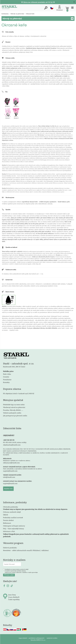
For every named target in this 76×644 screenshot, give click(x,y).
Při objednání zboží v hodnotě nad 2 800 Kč (19, 393)
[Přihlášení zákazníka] (59, 8)
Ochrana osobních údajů (12, 512)
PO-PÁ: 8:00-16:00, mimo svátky (15, 442)
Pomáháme (7, 380)
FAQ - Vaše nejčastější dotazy (14, 529)
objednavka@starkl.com (12, 445)
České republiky (14, 599)
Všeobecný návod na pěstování (14, 407)
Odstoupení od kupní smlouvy (14, 526)
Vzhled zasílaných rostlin (12, 413)
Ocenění (6, 377)
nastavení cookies (52, 638)
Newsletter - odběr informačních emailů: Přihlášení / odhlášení (26, 550)
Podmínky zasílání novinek (13, 517)
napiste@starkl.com (10, 471)
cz (52, 8)
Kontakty (6, 382)
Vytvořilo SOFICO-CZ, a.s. (38, 640)
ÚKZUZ (6, 515)
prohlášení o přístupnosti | (37, 638)
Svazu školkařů (14, 597)
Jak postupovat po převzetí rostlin (15, 416)
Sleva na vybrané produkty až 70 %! (38, 2)
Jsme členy (12, 595)
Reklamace (7, 523)
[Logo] (9, 8)
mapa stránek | (23, 638)
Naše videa (7, 374)
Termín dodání (8, 520)
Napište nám (8, 489)
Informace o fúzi (9, 531)
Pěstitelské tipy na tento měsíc (14, 404)
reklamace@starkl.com (11, 463)
